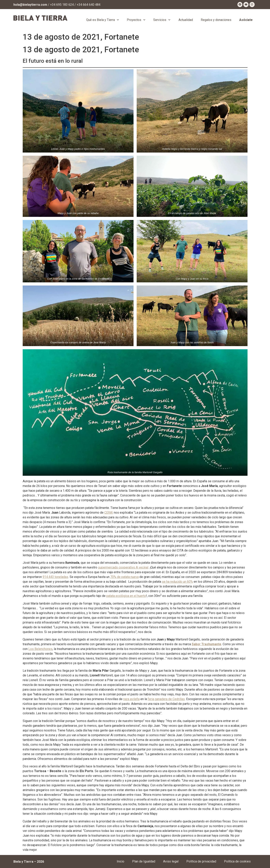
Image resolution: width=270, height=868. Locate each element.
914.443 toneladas (55, 577)
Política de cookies (237, 861)
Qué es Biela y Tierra (103, 20)
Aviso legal (171, 861)
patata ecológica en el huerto (126, 596)
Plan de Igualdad (144, 861)
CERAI (109, 513)
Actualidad (186, 20)
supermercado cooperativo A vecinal (123, 567)
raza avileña (131, 699)
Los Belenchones (40, 649)
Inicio (121, 861)
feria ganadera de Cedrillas (166, 699)
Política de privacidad (201, 861)
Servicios (162, 20)
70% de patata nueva (124, 577)
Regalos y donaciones (216, 20)
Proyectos (136, 20)
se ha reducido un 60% (177, 582)
